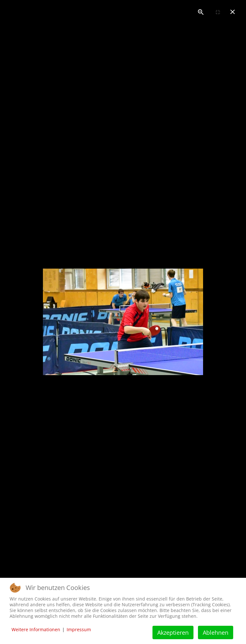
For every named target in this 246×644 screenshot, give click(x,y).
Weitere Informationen (36, 629)
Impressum (79, 629)
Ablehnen (216, 632)
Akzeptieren (173, 632)
